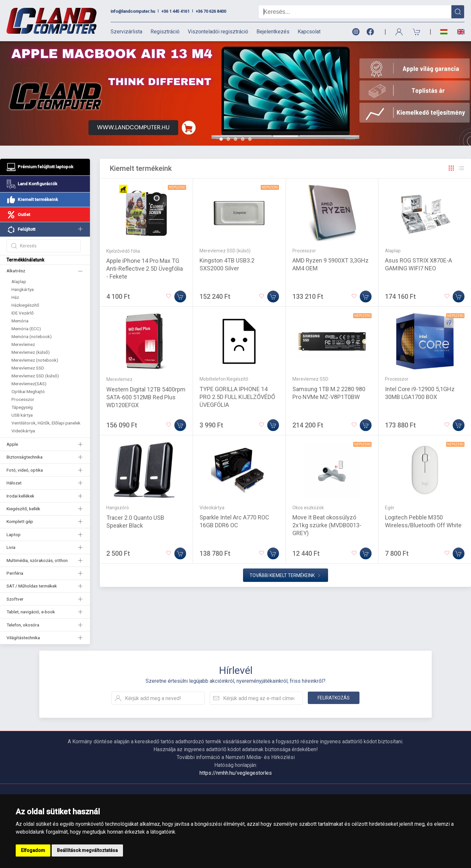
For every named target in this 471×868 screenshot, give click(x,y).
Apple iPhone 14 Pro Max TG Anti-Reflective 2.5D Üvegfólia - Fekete (145, 269)
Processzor (23, 399)
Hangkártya (23, 289)
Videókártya (23, 431)
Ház (15, 297)
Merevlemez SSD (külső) (35, 376)
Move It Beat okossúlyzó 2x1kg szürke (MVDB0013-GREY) (327, 525)
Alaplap (19, 281)
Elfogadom (33, 850)
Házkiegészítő (25, 305)
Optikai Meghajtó (28, 391)
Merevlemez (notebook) (35, 360)
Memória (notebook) (32, 336)
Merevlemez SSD (28, 368)
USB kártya (22, 415)
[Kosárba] (180, 297)
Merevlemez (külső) (31, 352)
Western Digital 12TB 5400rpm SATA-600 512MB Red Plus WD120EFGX (146, 397)
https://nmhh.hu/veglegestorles (236, 773)
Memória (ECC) (26, 329)
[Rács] (451, 168)
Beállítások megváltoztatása (87, 850)
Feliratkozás (334, 698)
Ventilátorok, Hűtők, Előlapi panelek (46, 423)
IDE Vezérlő (23, 313)
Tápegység (22, 407)
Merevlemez (23, 344)
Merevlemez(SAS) (29, 384)
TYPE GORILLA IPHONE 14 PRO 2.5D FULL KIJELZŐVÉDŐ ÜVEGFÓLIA (237, 397)
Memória (20, 321)
